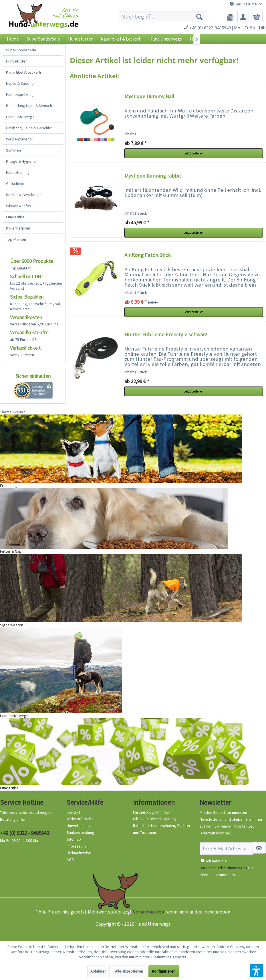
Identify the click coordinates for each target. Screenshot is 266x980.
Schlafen (13, 150)
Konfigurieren (164, 971)
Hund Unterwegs (20, 117)
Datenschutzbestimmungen (223, 868)
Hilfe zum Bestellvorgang (154, 819)
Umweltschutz (79, 826)
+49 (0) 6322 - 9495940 (24, 833)
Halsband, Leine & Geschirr (29, 128)
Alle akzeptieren (129, 971)
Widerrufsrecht (80, 819)
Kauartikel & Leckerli (23, 72)
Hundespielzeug (20, 94)
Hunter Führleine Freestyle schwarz (166, 334)
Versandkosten (148, 912)
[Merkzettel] (229, 17)
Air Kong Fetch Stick (148, 255)
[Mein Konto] (243, 17)
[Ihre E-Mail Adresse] (226, 848)
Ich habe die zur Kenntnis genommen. (226, 868)
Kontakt (73, 812)
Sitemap (74, 839)
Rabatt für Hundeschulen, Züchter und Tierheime (162, 829)
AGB (70, 860)
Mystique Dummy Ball (149, 96)
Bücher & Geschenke (24, 195)
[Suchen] (199, 17)
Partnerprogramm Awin (153, 812)
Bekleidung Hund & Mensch (29, 106)
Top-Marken (16, 239)
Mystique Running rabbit (153, 176)
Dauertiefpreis (18, 228)
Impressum (76, 846)
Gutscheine (16, 184)
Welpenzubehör (20, 139)
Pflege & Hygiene (21, 161)
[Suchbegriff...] (162, 17)
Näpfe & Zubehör (21, 83)
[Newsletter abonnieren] (259, 848)
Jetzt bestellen (194, 153)
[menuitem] (162, 17)
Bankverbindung (81, 832)
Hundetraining (18, 172)
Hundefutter (16, 61)
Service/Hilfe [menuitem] (244, 4)
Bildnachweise (79, 853)
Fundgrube (15, 217)
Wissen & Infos (19, 206)
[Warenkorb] (257, 17)
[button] (257, 971)
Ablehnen (98, 971)
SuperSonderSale (21, 50)
